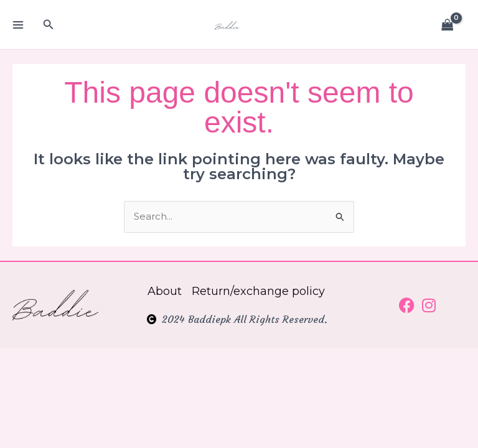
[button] (49, 25)
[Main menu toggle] (18, 25)
